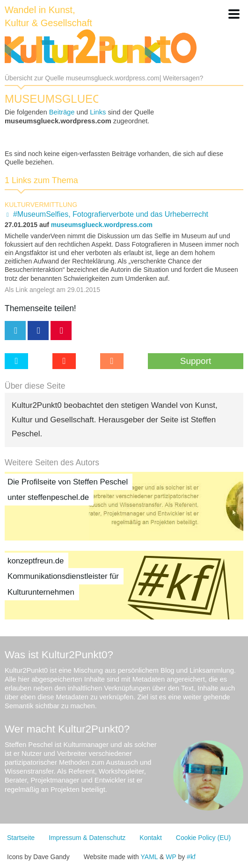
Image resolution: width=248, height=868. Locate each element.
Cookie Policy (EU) (203, 838)
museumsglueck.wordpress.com (102, 225)
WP (171, 857)
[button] (234, 14)
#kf (191, 857)
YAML (150, 857)
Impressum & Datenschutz (87, 838)
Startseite (21, 838)
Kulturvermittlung (41, 205)
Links (98, 112)
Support (196, 361)
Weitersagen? (183, 78)
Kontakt (150, 838)
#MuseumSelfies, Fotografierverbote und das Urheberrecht (111, 214)
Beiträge (62, 112)
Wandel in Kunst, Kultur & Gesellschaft (48, 16)
